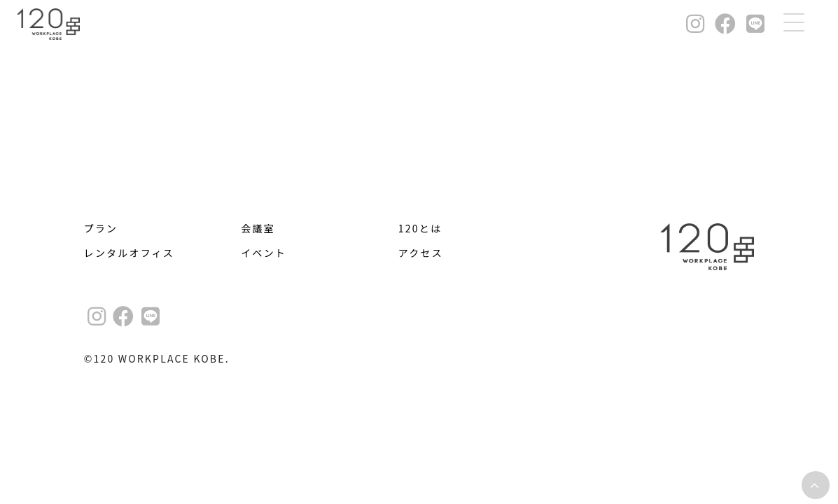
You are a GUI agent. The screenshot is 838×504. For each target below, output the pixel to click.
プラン (101, 228)
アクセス (421, 253)
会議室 (258, 228)
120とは (420, 228)
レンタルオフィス (129, 253)
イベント (264, 253)
